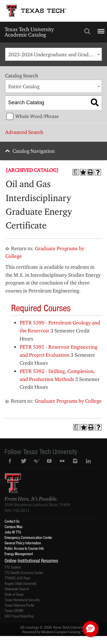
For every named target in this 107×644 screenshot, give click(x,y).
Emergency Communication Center (28, 537)
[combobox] (53, 54)
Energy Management (19, 554)
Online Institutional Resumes (31, 561)
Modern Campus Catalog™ (62, 632)
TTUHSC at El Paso (17, 578)
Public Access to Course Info (24, 548)
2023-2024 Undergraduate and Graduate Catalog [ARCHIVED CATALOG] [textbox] (55, 54)
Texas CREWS (14, 610)
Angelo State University (20, 583)
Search (87, 31)
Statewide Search (17, 589)
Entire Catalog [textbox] (24, 86)
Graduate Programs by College (68, 401)
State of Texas (14, 594)
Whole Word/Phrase (37, 116)
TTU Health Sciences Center (24, 572)
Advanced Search (24, 132)
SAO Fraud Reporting (19, 616)
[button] (90, 629)
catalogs (32, 627)
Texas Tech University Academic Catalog (29, 32)
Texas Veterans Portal (19, 605)
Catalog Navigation (34, 151)
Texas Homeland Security (22, 600)
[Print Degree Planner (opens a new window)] (76, 172)
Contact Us (12, 521)
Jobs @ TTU (13, 532)
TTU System (13, 567)
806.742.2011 (17, 510)
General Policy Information (23, 543)
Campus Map (14, 526)
